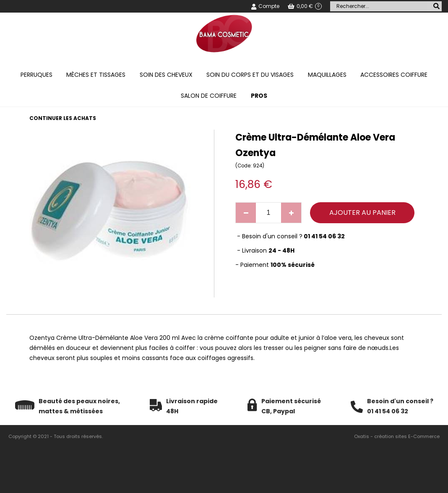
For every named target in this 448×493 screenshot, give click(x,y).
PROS (259, 96)
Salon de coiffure (209, 96)
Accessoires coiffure (394, 75)
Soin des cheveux (166, 75)
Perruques (36, 75)
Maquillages (327, 75)
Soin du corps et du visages (250, 75)
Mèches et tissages (96, 75)
